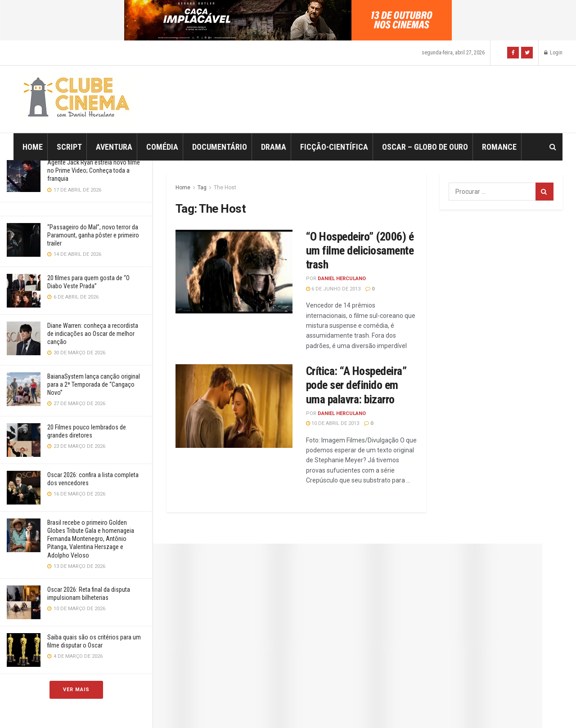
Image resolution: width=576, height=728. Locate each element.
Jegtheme (446, 709)
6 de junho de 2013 (333, 289)
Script (69, 147)
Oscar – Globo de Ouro (425, 147)
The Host (225, 188)
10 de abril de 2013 (333, 423)
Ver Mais (76, 690)
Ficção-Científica (334, 147)
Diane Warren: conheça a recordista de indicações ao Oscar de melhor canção (93, 334)
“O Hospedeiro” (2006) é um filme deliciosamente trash (360, 250)
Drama (274, 147)
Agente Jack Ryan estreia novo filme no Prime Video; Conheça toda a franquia (94, 170)
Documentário (220, 147)
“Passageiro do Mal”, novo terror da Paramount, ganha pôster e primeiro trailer (93, 235)
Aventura (114, 147)
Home (33, 147)
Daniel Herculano (342, 279)
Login (553, 53)
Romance (499, 147)
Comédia (162, 147)
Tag (202, 188)
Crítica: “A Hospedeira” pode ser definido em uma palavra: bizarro (356, 385)
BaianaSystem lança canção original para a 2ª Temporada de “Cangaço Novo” (94, 384)
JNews (297, 709)
